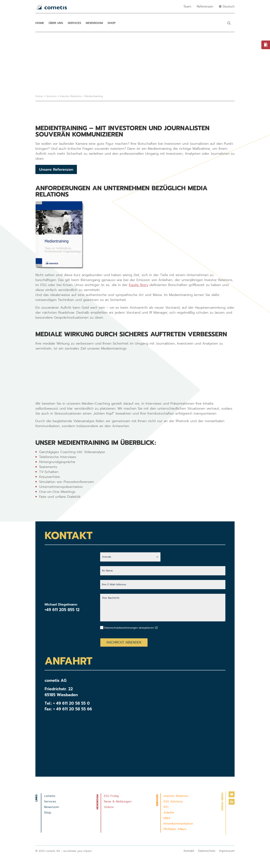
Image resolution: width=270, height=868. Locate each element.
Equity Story (139, 285)
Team (187, 6)
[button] (229, 23)
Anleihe (169, 813)
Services (74, 23)
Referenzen (205, 6)
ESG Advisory (173, 802)
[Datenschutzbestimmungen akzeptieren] (156, 628)
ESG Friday (111, 796)
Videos (109, 807)
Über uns (56, 23)
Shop (111, 23)
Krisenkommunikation (178, 824)
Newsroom (94, 23)
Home (40, 23)
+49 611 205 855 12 (62, 610)
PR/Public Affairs (175, 829)
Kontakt (189, 851)
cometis (50, 796)
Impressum (227, 851)
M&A (167, 818)
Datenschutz (207, 851)
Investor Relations (71, 96)
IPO (166, 807)
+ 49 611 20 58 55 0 (71, 703)
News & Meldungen (118, 802)
